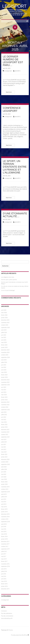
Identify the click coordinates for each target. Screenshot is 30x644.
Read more (9, 92)
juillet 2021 (4, 442)
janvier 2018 (4, 539)
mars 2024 (4, 372)
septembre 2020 (5, 464)
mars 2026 (4, 313)
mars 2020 (4, 479)
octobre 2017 (5, 546)
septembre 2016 (5, 566)
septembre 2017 (5, 549)
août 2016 (4, 569)
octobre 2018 (5, 519)
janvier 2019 (4, 512)
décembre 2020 (5, 459)
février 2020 (4, 482)
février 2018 (4, 536)
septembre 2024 (5, 357)
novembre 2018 (5, 517)
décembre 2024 (5, 350)
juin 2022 (4, 417)
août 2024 (4, 360)
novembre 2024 (5, 352)
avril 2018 (4, 531)
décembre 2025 (5, 320)
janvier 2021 (4, 457)
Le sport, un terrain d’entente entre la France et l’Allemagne (15, 167)
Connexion (4, 611)
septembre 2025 (5, 327)
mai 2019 (4, 502)
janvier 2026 (4, 318)
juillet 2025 (4, 332)
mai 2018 (4, 529)
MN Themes (10, 630)
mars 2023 (4, 395)
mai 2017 (4, 556)
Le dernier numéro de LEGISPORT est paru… (13, 61)
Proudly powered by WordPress (20, 635)
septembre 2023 (5, 385)
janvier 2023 (4, 400)
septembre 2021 (5, 437)
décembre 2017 (5, 542)
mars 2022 (4, 422)
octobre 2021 (5, 435)
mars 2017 (4, 559)
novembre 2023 (5, 382)
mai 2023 (4, 390)
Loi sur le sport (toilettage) (8, 290)
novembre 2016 (5, 564)
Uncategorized (8, 71)
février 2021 (4, 454)
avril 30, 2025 (7, 68)
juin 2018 (4, 527)
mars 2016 (4, 581)
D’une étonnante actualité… (15, 215)
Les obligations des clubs (8, 277)
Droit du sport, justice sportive (9, 280)
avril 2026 (4, 310)
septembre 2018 (5, 522)
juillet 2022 (4, 415)
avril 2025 (4, 340)
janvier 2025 (4, 347)
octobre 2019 (5, 489)
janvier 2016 (4, 586)
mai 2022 (4, 420)
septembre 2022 (5, 410)
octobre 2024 (5, 355)
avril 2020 (4, 477)
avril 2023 (4, 392)
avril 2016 (4, 579)
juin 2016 (4, 574)
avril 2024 (4, 370)
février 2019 (4, 509)
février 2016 (4, 584)
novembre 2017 (5, 544)
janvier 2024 (4, 377)
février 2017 (4, 561)
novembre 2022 (5, 405)
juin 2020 (4, 472)
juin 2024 (4, 365)
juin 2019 (4, 499)
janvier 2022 (4, 427)
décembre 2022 (5, 402)
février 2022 (4, 424)
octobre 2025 (5, 325)
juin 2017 (4, 554)
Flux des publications (7, 613)
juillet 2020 (4, 469)
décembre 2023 (5, 380)
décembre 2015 (5, 589)
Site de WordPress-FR (7, 618)
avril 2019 (4, 504)
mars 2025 (4, 342)
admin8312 (18, 71)
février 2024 (4, 375)
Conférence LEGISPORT (12, 109)
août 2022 (4, 412)
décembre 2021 (5, 430)
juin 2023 (4, 387)
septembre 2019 (5, 492)
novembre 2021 (5, 432)
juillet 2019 (4, 497)
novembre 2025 (5, 323)
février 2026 (4, 315)
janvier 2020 (4, 484)
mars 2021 (4, 452)
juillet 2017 (4, 551)
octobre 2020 (5, 462)
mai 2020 (4, 474)
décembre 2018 (5, 514)
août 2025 (4, 330)
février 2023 (4, 397)
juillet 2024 (4, 362)
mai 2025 (4, 337)
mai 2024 (4, 367)
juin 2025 (4, 335)
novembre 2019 (5, 487)
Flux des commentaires (7, 616)
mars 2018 (4, 534)
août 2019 (4, 494)
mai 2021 (4, 447)
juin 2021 (4, 444)
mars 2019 (4, 507)
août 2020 (4, 467)
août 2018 (4, 524)
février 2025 (4, 345)
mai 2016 (4, 576)
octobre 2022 (5, 407)
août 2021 (4, 439)
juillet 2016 (4, 571)
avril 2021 (4, 449)
